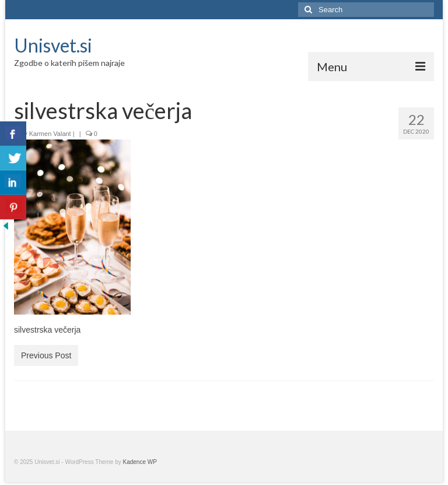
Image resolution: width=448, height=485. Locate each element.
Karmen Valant (50, 134)
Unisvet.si (53, 45)
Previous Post (46, 355)
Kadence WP (140, 462)
